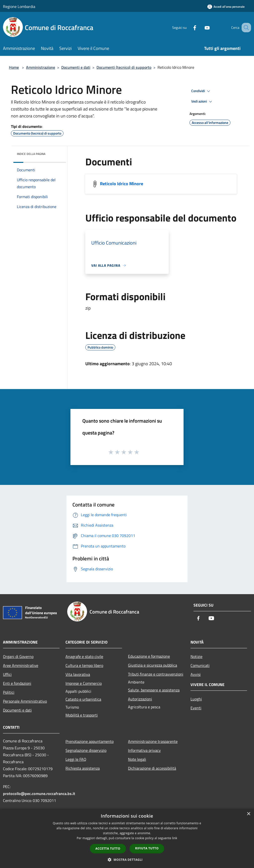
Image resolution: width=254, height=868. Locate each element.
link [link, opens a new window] (175, 838)
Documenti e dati (76, 67)
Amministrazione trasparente (153, 741)
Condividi (201, 91)
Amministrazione (41, 67)
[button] (127, 860)
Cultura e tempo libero (84, 665)
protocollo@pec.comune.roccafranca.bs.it (39, 794)
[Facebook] (189, 27)
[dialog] (127, 838)
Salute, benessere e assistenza (154, 690)
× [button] (248, 814)
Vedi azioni (202, 102)
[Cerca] (245, 28)
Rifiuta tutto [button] (147, 848)
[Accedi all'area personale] (226, 7)
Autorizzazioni (140, 699)
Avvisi (196, 674)
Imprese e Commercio (84, 683)
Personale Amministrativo (25, 701)
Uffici (7, 674)
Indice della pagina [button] (31, 154)
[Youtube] (201, 27)
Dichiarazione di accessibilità (152, 768)
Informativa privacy (144, 750)
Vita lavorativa (78, 674)
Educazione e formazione (149, 656)
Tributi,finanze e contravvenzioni (156, 674)
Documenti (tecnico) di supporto (124, 67)
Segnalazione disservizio (86, 750)
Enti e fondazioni (17, 683)
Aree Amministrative (21, 665)
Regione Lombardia (19, 6)
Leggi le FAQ (76, 759)
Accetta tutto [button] (108, 849)
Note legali (137, 759)
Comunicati (200, 665)
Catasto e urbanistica (83, 699)
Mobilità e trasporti (82, 715)
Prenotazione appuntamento (90, 741)
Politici (9, 692)
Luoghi (196, 699)
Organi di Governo (18, 656)
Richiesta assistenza (83, 768)
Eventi (196, 708)
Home (14, 67)
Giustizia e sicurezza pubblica (153, 665)
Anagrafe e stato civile (84, 656)
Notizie (196, 656)
